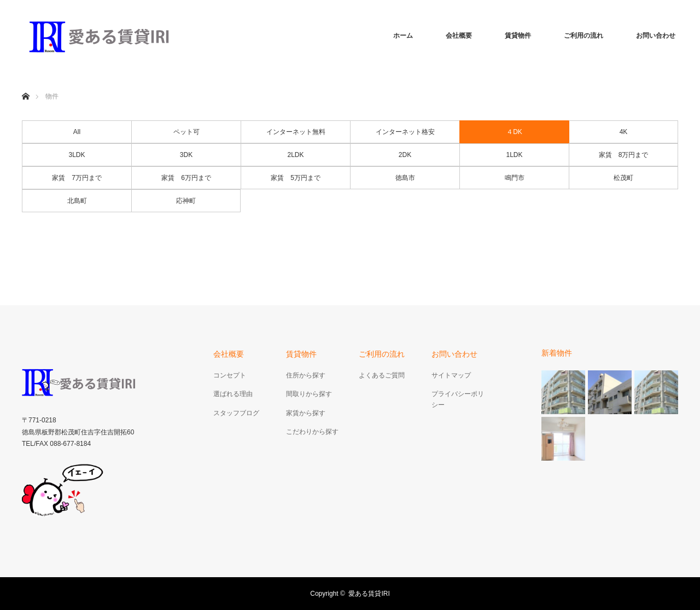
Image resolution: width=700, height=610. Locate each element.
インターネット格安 (405, 132)
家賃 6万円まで (186, 178)
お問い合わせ (656, 36)
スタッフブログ (236, 413)
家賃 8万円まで (624, 155)
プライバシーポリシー (458, 399)
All (77, 132)
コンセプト (230, 375)
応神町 (186, 201)
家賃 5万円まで (296, 178)
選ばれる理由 (233, 394)
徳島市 (405, 178)
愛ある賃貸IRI (372, 594)
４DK (514, 132)
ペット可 (186, 132)
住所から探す (306, 375)
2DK (405, 155)
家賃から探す (306, 413)
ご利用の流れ (584, 36)
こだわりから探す (312, 432)
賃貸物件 (518, 36)
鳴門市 (515, 178)
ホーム (403, 36)
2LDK (295, 155)
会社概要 (459, 36)
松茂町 (623, 178)
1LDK (514, 155)
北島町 (77, 201)
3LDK (77, 155)
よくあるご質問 (382, 375)
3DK (186, 155)
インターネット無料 (296, 132)
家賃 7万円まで (77, 178)
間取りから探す (309, 394)
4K (624, 132)
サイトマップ (451, 375)
